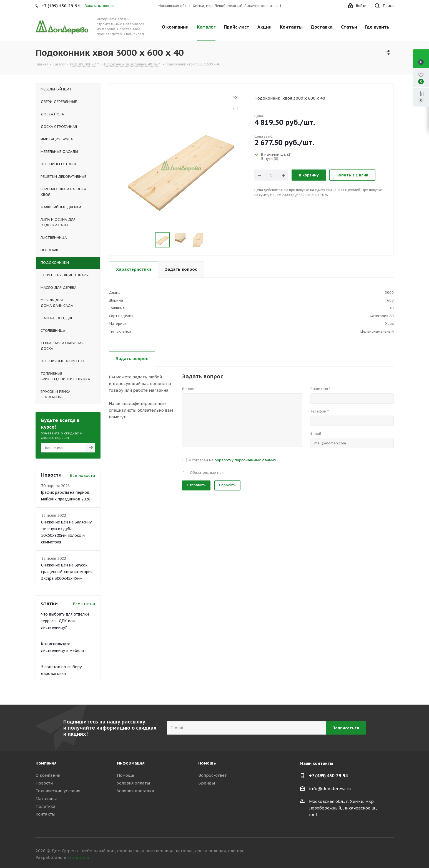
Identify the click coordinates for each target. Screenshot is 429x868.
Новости (44, 783)
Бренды (207, 783)
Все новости (82, 475)
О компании (48, 775)
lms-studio (78, 857)
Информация (131, 763)
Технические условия (58, 791)
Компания (46, 763)
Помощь (126, 775)
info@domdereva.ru (330, 789)
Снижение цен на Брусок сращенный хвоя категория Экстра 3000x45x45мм (67, 572)
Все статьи (84, 604)
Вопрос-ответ (212, 775)
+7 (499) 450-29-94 (328, 776)
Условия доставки (136, 791)
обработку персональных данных (245, 460)
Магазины (46, 799)
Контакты (45, 814)
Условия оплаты (133, 783)
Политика (46, 806)
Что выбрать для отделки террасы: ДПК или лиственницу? (65, 621)
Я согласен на (232, 460)
